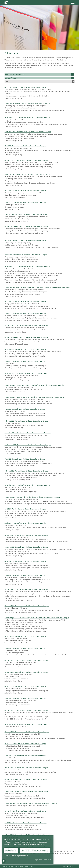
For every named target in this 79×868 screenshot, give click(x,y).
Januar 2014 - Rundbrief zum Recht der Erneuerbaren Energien (26, 325)
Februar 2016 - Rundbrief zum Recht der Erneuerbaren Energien (27, 214)
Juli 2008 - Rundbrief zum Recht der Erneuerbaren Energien (25, 636)
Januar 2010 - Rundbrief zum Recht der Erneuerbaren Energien (26, 535)
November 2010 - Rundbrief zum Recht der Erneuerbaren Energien (28, 485)
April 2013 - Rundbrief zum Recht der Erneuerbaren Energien (26, 361)
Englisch (72, 866)
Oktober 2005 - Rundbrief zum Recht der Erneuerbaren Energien (27, 780)
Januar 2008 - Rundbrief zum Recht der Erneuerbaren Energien (26, 660)
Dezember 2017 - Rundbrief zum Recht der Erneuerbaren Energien (28, 118)
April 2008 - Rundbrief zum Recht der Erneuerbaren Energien (26, 648)
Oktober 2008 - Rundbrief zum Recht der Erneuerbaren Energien (27, 606)
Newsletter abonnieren (24, 68)
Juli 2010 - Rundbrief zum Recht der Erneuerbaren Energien (25, 509)
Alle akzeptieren (11, 850)
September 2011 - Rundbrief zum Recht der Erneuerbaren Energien (28, 445)
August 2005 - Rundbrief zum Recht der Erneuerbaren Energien (26, 791)
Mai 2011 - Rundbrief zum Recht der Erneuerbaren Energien (25, 459)
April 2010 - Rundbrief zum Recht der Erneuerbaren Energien (26, 523)
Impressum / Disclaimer (16, 866)
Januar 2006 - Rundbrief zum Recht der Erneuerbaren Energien (26, 768)
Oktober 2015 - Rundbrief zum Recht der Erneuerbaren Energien (27, 226)
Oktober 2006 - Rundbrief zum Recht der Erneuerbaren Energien (27, 732)
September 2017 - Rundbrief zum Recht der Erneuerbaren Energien (28, 132)
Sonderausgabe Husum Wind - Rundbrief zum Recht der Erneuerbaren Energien (32, 497)
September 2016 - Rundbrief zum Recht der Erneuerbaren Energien (28, 174)
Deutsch (65, 866)
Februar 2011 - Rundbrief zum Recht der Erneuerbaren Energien (27, 471)
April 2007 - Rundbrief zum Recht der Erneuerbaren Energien (26, 698)
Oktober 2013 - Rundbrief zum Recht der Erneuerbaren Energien (27, 337)
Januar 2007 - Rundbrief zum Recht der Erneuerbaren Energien (26, 710)
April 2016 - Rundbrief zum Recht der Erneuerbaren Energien (26, 203)
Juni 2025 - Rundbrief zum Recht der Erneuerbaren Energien (25, 87)
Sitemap (5, 866)
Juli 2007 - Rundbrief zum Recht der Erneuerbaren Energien (25, 686)
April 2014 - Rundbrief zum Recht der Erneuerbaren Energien (26, 313)
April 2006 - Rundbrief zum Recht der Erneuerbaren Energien (26, 756)
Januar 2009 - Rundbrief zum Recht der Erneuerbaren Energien (26, 589)
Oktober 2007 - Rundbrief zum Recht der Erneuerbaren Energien (27, 672)
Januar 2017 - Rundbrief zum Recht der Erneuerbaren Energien (26, 160)
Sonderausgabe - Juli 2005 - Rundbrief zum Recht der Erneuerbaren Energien (31, 803)
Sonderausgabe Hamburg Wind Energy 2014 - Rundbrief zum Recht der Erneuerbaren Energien (37, 287)
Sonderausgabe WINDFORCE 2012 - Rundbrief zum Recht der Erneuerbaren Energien (34, 397)
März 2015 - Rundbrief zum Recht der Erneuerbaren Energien (26, 255)
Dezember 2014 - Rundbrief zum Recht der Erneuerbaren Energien (28, 267)
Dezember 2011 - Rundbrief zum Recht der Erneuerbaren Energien (28, 433)
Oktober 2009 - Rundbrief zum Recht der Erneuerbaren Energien (27, 547)
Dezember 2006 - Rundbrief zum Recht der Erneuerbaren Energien (28, 724)
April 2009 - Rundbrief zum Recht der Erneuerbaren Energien (26, 575)
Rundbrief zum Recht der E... (40, 74)
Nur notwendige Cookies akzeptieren (35, 850)
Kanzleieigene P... (40, 78)
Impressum (38, 860)
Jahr (40, 82)
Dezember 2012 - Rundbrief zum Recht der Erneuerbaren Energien (28, 373)
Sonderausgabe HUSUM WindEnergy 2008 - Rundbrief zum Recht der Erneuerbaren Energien (37, 618)
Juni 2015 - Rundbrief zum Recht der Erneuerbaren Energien (25, 241)
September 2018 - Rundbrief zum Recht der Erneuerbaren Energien (28, 103)
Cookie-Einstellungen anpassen (17, 856)
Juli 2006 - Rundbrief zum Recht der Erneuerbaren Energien (25, 744)
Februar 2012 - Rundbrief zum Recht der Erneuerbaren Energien (27, 421)
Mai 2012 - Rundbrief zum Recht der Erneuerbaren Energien (25, 409)
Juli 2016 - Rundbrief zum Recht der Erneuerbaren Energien (25, 191)
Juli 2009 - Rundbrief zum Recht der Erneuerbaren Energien (25, 561)
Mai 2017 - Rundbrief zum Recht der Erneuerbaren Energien (25, 146)
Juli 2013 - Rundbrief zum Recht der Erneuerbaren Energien (25, 349)
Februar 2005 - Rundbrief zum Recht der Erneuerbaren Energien (27, 835)
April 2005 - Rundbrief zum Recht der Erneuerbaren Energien (26, 823)
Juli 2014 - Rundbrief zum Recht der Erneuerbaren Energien (25, 302)
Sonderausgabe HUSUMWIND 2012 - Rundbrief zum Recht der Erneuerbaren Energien (35, 385)
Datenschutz (29, 866)
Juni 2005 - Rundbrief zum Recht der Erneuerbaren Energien (25, 811)
